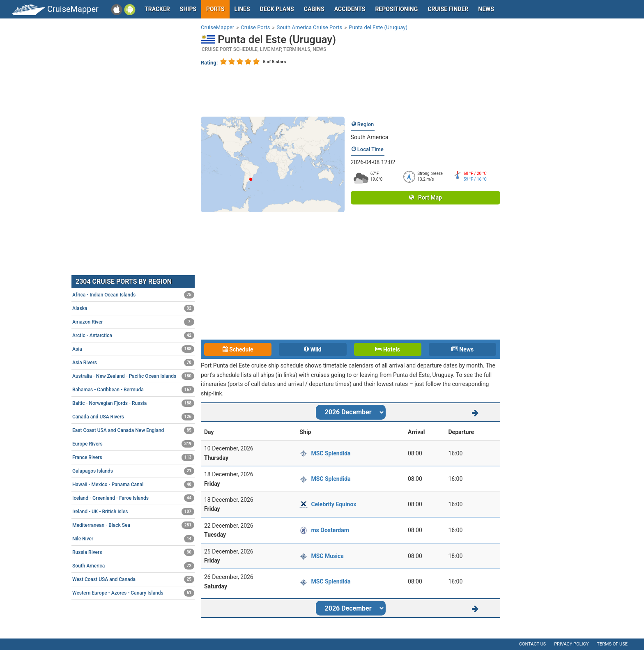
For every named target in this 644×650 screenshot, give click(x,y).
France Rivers (133, 457)
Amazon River (133, 322)
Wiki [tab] (313, 349)
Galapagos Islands (133, 471)
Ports (215, 9)
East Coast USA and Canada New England (133, 430)
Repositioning (396, 9)
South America (370, 137)
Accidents (350, 9)
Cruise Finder (448, 9)
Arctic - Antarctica (133, 335)
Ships (188, 9)
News (486, 9)
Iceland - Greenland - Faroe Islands (133, 498)
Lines (242, 9)
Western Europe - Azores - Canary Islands (133, 593)
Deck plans (277, 9)
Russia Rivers (133, 552)
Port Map (425, 198)
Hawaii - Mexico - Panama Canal (133, 485)
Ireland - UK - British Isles (133, 512)
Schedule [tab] (238, 349)
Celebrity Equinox (333, 504)
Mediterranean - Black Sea (133, 525)
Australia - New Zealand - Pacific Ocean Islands (133, 376)
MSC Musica (327, 556)
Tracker (157, 9)
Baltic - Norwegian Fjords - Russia (133, 403)
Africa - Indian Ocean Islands (133, 295)
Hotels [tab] (387, 349)
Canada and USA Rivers (133, 417)
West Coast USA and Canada (133, 579)
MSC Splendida (331, 453)
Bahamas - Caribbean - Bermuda (133, 390)
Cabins (314, 9)
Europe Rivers (133, 444)
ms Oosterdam (330, 530)
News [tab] (462, 349)
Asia (133, 349)
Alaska (133, 308)
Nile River (133, 539)
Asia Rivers (133, 363)
